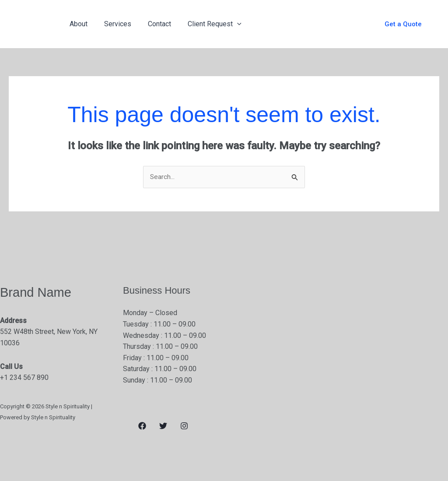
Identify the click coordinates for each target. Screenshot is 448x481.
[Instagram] (184, 426)
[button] (403, 24)
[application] (228, 24)
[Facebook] (142, 426)
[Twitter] (163, 426)
